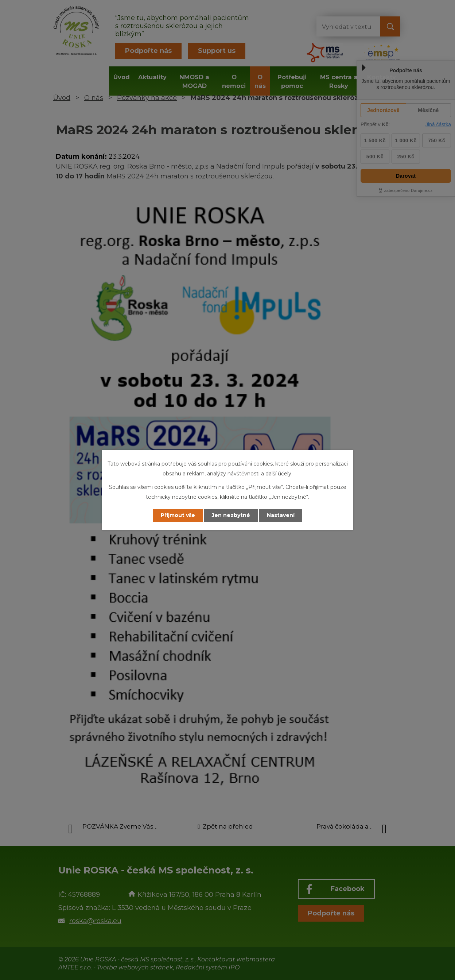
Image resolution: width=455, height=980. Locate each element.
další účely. (279, 474)
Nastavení (281, 515)
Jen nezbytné (231, 515)
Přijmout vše (178, 515)
